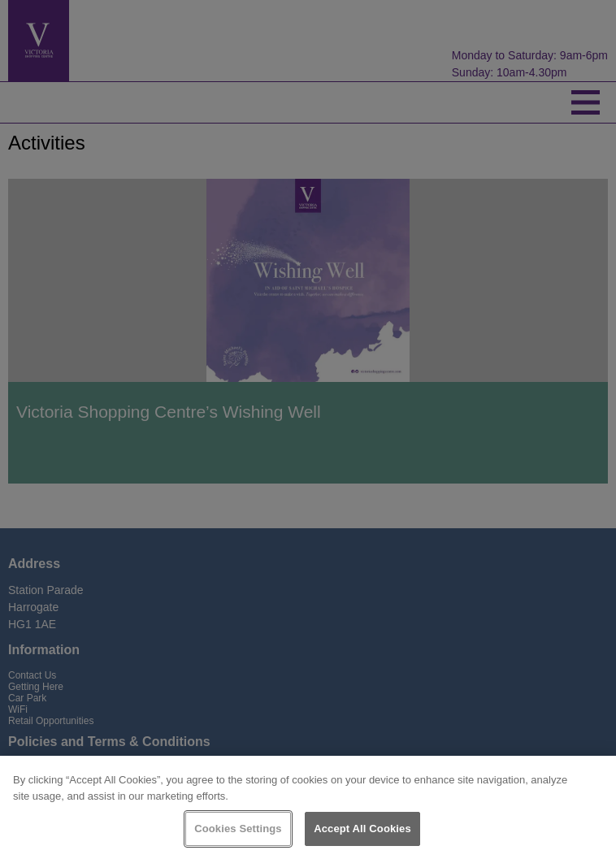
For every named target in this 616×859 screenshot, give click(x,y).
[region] (308, 807)
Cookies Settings (238, 829)
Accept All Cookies (362, 829)
